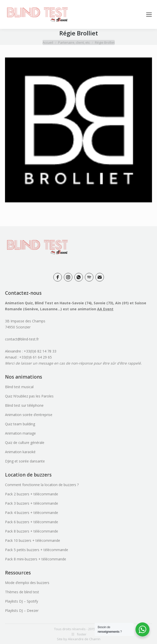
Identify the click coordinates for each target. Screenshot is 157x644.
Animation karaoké (20, 452)
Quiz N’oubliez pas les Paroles (29, 396)
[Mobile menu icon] (149, 15)
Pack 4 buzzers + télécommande (32, 513)
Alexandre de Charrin (84, 639)
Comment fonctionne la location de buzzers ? (42, 485)
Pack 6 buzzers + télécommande (32, 522)
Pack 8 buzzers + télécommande (32, 531)
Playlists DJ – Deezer (22, 610)
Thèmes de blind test (22, 592)
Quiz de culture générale (25, 443)
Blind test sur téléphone (24, 405)
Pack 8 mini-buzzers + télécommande (36, 559)
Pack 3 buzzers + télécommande (32, 503)
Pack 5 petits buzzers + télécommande (37, 550)
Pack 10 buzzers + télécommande (33, 540)
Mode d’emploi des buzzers (27, 583)
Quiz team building (20, 424)
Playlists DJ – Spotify (22, 601)
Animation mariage (20, 433)
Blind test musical (19, 387)
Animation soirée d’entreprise (29, 415)
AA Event (105, 309)
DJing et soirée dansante (25, 461)
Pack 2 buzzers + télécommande (32, 494)
